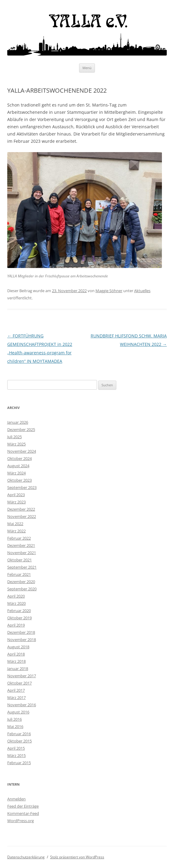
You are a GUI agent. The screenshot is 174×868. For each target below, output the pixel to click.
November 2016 (22, 705)
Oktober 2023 (19, 480)
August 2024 (18, 466)
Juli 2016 (14, 719)
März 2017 (16, 697)
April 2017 (16, 690)
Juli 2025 (14, 437)
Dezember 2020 (21, 582)
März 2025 (16, 444)
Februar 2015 (19, 763)
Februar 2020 (19, 611)
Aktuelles (142, 291)
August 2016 (18, 712)
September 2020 (22, 589)
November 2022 (22, 516)
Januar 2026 (18, 422)
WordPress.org (21, 821)
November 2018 (22, 640)
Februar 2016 (19, 734)
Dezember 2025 (21, 429)
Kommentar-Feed (23, 813)
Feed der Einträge (23, 806)
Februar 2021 (19, 574)
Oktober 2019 (19, 618)
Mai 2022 (15, 524)
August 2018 (18, 647)
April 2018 (16, 654)
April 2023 (16, 495)
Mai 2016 (15, 726)
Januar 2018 (18, 669)
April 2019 (16, 625)
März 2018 (16, 661)
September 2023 (22, 487)
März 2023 (16, 502)
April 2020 (16, 596)
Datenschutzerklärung (26, 857)
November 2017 (22, 676)
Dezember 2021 (21, 545)
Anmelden (16, 799)
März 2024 (16, 473)
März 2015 (16, 755)
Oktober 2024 (19, 458)
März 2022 (16, 531)
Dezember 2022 (21, 509)
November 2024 (22, 451)
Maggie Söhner (109, 291)
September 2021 (22, 567)
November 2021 (22, 553)
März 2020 (16, 603)
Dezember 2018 (21, 632)
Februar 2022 (19, 538)
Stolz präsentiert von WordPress (77, 857)
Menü (87, 68)
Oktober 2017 (19, 683)
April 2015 (16, 748)
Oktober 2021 (19, 560)
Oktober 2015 (19, 741)
